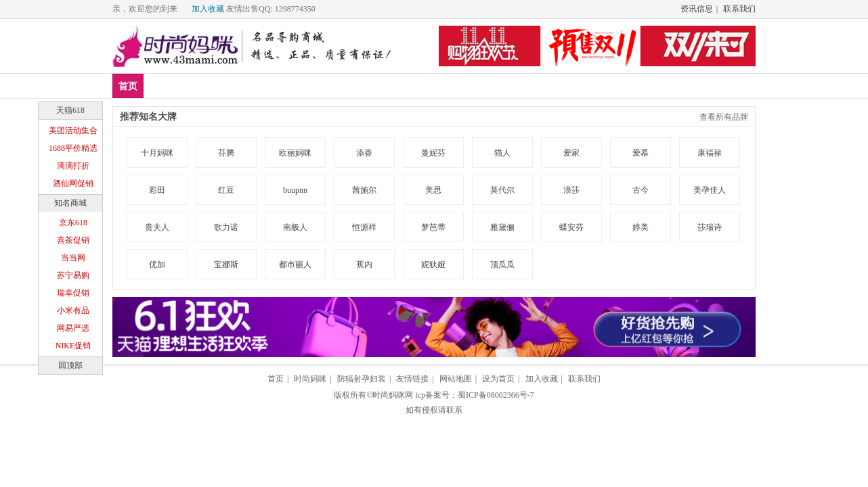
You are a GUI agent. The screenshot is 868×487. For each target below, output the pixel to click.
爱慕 (641, 153)
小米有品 (73, 310)
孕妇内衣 (401, 86)
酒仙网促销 (73, 183)
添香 (364, 153)
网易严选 (73, 328)
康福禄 (710, 153)
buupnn (295, 190)
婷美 (641, 227)
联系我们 (739, 9)
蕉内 (364, 264)
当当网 (73, 258)
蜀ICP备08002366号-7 (496, 395)
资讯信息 (697, 9)
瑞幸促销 (73, 293)
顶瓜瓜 (502, 264)
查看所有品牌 (724, 117)
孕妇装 (288, 86)
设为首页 (498, 379)
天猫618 (70, 110)
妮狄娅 (433, 264)
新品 (163, 86)
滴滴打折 (73, 166)
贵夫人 (157, 227)
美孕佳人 (710, 190)
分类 (450, 86)
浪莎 (571, 190)
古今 (641, 190)
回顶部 (70, 365)
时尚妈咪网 (393, 395)
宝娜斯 (226, 264)
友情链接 (412, 379)
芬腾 (226, 153)
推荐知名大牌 (148, 117)
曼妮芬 (433, 153)
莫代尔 (502, 190)
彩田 (157, 190)
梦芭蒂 (433, 227)
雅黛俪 (502, 227)
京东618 (73, 223)
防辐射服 (342, 86)
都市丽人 (295, 264)
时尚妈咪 (310, 379)
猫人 (502, 153)
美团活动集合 (73, 131)
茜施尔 (364, 190)
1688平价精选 (73, 148)
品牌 (243, 86)
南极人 (295, 227)
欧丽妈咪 (295, 153)
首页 (128, 86)
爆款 (203, 86)
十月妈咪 (157, 153)
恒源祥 (364, 227)
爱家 (571, 153)
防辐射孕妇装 (362, 379)
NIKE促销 (73, 346)
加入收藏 (208, 9)
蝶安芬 (571, 227)
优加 (157, 264)
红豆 (226, 190)
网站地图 (456, 379)
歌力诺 (226, 227)
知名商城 (70, 203)
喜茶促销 (73, 240)
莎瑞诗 (710, 227)
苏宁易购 (73, 275)
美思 (433, 190)
